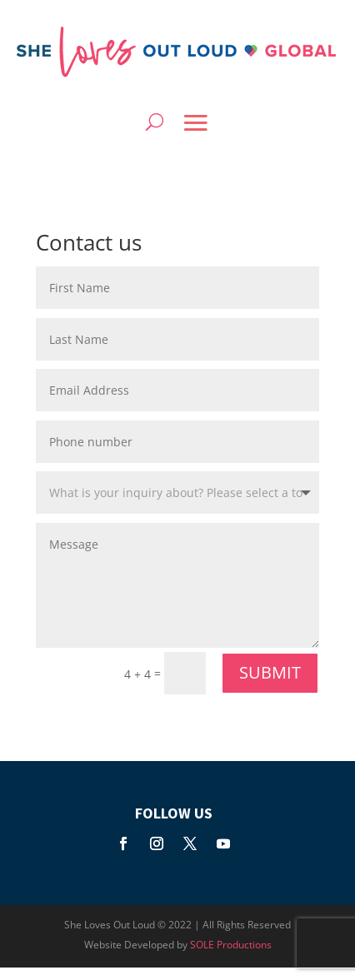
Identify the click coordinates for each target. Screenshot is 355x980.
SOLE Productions (231, 945)
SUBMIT (270, 672)
